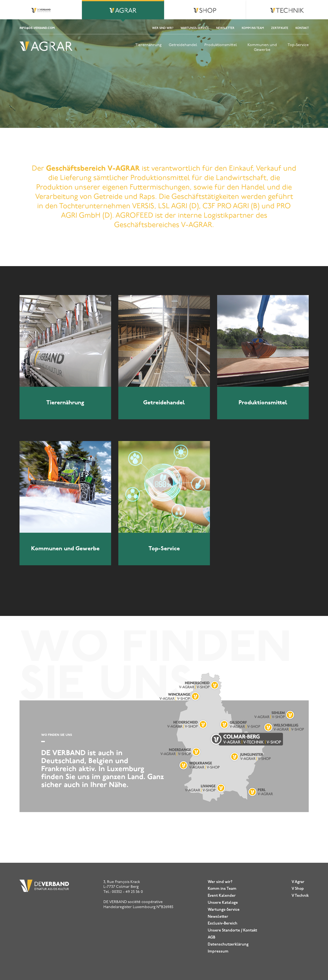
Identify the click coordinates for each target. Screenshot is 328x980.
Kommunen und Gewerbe (262, 48)
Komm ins (222, 889)
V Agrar (298, 882)
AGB (211, 938)
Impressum (218, 952)
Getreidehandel (183, 45)
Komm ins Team (253, 28)
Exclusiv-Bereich (223, 924)
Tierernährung (148, 45)
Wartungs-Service (195, 28)
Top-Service (298, 45)
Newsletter (225, 28)
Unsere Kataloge (223, 903)
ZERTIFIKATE (280, 28)
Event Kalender (222, 896)
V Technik (300, 896)
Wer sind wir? (163, 28)
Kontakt (302, 28)
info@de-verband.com (37, 28)
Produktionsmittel (221, 45)
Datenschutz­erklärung (228, 945)
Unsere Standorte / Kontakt (232, 931)
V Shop (298, 889)
